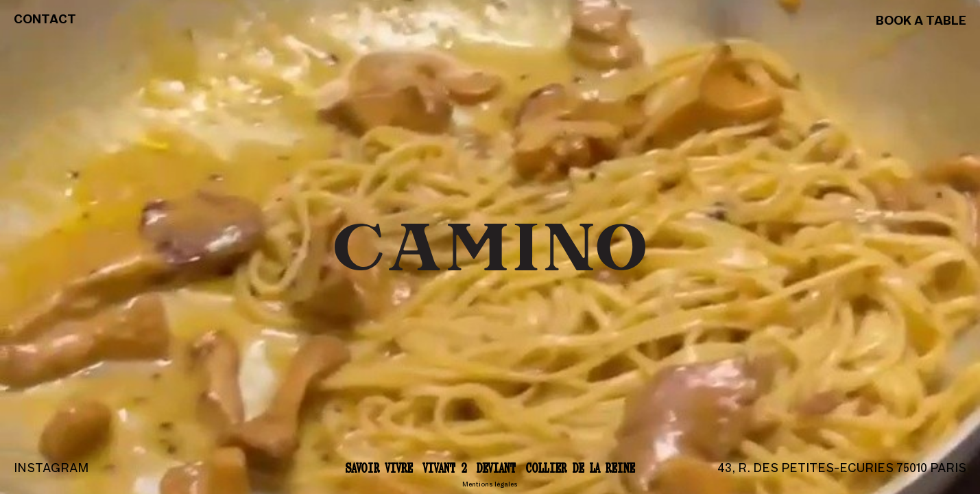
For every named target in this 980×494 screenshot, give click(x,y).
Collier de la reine (581, 468)
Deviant (496, 468)
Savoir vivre (379, 468)
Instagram (51, 469)
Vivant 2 (445, 468)
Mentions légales (490, 485)
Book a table (921, 22)
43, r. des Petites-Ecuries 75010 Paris (842, 469)
